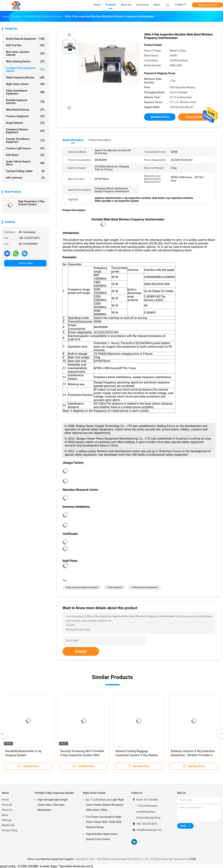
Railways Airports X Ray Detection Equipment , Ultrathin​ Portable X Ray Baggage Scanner (193, 755)
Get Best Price (160, 117)
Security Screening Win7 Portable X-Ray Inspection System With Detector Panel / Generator (82, 755)
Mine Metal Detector (25, 110)
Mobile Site (8, 825)
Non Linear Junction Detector (25, 53)
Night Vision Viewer (25, 84)
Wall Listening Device (25, 61)
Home (5, 800)
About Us (7, 810)
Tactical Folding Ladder (25, 171)
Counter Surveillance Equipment (25, 140)
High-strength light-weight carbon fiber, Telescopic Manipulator (53, 805)
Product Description (100, 140)
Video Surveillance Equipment (25, 92)
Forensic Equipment (25, 116)
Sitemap (6, 820)
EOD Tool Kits (25, 45)
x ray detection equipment (144, 587)
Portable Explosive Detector (25, 102)
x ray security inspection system (82, 587)
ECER (193, 859)
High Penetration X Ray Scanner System (31, 203)
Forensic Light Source (25, 148)
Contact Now (25, 263)
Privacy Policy (10, 830)
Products (7, 805)
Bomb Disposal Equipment (25, 39)
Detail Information (73, 140)
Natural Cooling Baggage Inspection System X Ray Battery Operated (137, 755)
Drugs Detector (25, 123)
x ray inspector (115, 587)
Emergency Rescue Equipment (25, 131)
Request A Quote (207, 5)
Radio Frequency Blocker (25, 77)
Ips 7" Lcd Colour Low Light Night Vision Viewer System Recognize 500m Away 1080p (105, 805)
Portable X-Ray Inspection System (25, 69)
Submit (81, 651)
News (5, 815)
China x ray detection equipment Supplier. (51, 859)
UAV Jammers (25, 178)
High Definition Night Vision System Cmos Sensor (102, 837)
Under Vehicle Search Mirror (25, 163)
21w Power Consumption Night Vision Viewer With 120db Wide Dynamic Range (104, 822)
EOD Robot (25, 155)
